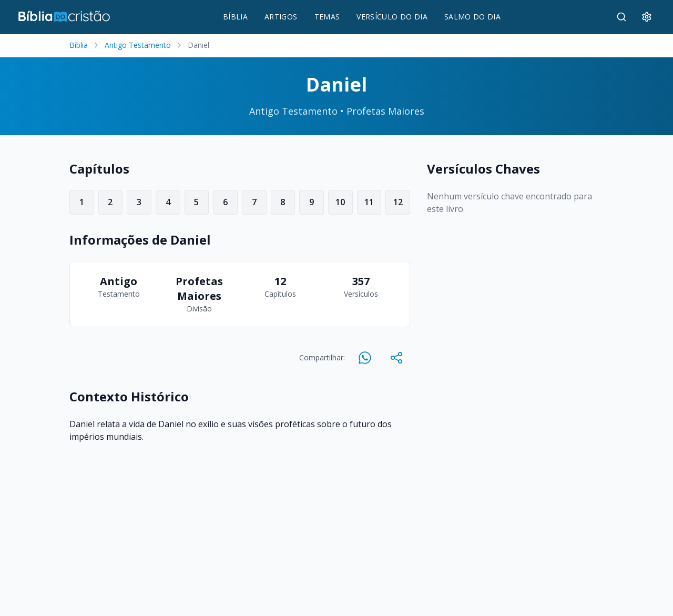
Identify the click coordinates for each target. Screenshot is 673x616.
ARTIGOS (281, 17)
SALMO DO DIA (472, 17)
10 (340, 202)
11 (369, 202)
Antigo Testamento (138, 45)
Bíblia (79, 45)
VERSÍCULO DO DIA (392, 17)
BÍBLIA (235, 17)
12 (398, 202)
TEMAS (327, 17)
